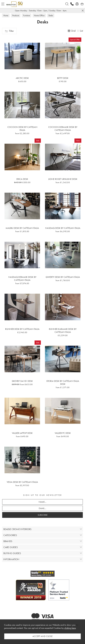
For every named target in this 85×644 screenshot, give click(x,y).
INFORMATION (11, 559)
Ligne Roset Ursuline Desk (63, 179)
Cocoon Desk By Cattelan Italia (22, 128)
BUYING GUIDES (12, 553)
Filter (9, 31)
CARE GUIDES (11, 547)
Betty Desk (63, 78)
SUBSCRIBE (43, 515)
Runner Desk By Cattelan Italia (22, 329)
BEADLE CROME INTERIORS (17, 529)
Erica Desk (22, 179)
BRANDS (8, 541)
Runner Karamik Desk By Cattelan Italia (63, 330)
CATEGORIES (10, 535)
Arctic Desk (22, 78)
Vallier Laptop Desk (22, 433)
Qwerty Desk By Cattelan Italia (63, 277)
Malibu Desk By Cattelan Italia (22, 228)
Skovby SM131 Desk (22, 381)
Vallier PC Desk (63, 433)
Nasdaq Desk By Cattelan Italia (63, 228)
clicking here (70, 628)
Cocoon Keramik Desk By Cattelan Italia (63, 128)
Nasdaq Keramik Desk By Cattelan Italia (22, 278)
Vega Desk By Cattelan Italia (22, 482)
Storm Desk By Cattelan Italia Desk (63, 382)
